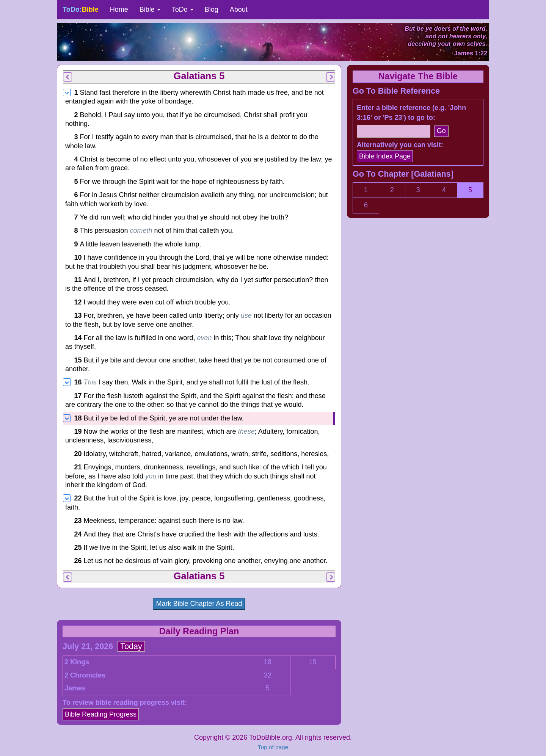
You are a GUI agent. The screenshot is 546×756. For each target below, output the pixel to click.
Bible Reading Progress (101, 714)
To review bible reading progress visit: (125, 703)
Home (119, 9)
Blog (212, 9)
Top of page (273, 747)
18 (268, 662)
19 (313, 662)
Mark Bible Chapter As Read (199, 604)
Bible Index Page (385, 156)
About (239, 9)
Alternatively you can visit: (400, 145)
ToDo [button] (183, 9)
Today (131, 646)
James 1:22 (471, 53)
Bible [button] (150, 9)
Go (441, 131)
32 (268, 675)
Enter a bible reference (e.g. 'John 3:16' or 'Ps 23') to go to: (411, 113)
